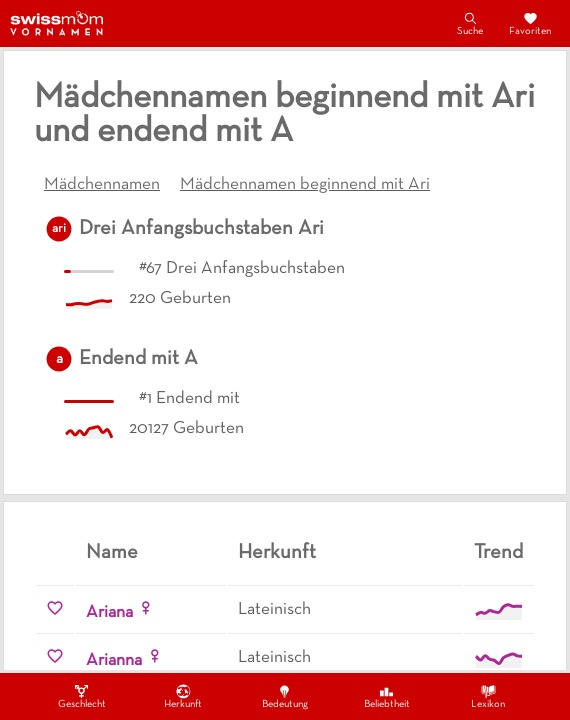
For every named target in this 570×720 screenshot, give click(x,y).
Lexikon (488, 696)
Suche (470, 23)
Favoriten (530, 23)
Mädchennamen (102, 185)
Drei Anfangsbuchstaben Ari (201, 229)
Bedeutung (285, 696)
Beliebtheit (387, 696)
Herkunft (183, 696)
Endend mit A (138, 359)
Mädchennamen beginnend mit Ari (305, 185)
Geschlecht (82, 696)
